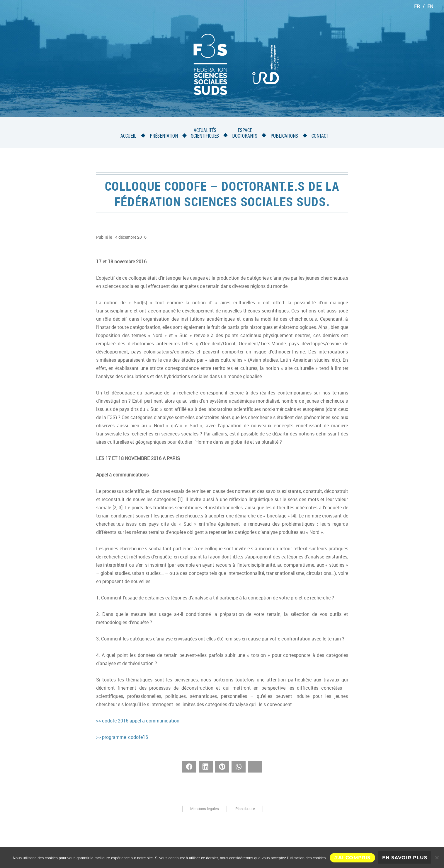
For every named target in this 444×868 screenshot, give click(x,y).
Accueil (128, 136)
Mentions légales (205, 809)
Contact (320, 136)
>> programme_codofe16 (122, 737)
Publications (284, 136)
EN (430, 6)
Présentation (164, 136)
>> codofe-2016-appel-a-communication (138, 721)
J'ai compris (352, 858)
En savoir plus (405, 858)
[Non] (437, 857)
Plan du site (245, 809)
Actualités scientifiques (205, 134)
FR (417, 6)
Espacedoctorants (245, 134)
